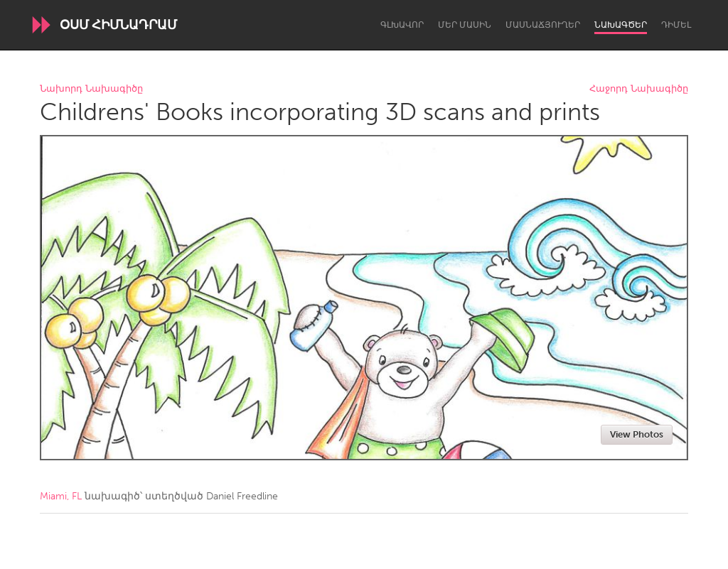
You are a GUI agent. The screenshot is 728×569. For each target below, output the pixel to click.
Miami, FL (61, 496)
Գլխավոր (402, 25)
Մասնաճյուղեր (543, 25)
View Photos (637, 434)
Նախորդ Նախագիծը (91, 89)
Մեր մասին (465, 25)
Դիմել (676, 25)
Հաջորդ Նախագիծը (639, 89)
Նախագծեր (621, 25)
